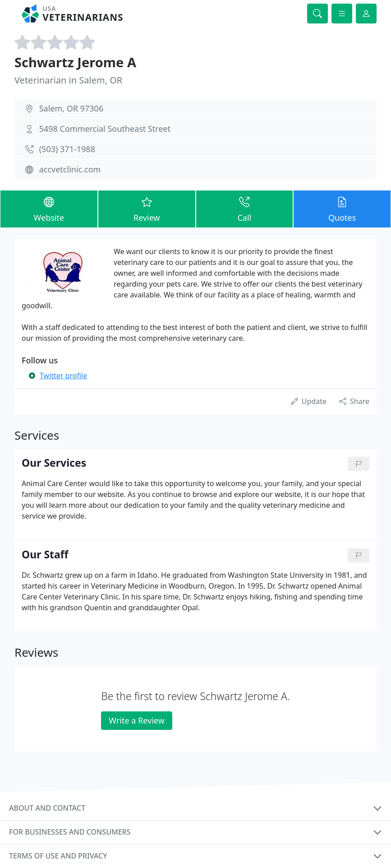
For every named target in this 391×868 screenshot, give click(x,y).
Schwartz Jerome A (75, 62)
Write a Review (136, 720)
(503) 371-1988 (67, 149)
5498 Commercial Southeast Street (105, 129)
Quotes (342, 209)
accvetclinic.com (70, 169)
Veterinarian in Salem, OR (68, 80)
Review (147, 209)
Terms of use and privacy (58, 856)
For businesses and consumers (70, 832)
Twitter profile (63, 376)
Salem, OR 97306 (71, 108)
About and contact (47, 808)
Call (245, 209)
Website (49, 209)
